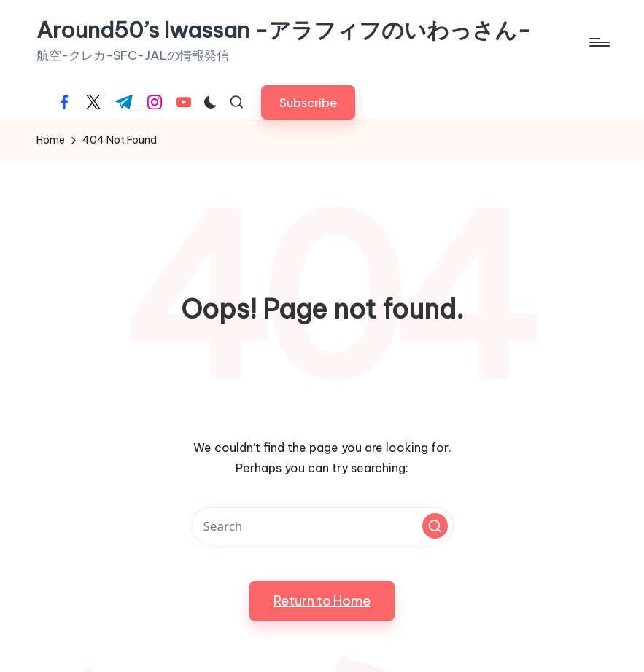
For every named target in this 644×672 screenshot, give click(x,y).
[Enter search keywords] (322, 526)
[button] (308, 102)
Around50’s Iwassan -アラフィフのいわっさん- (284, 30)
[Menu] (598, 42)
